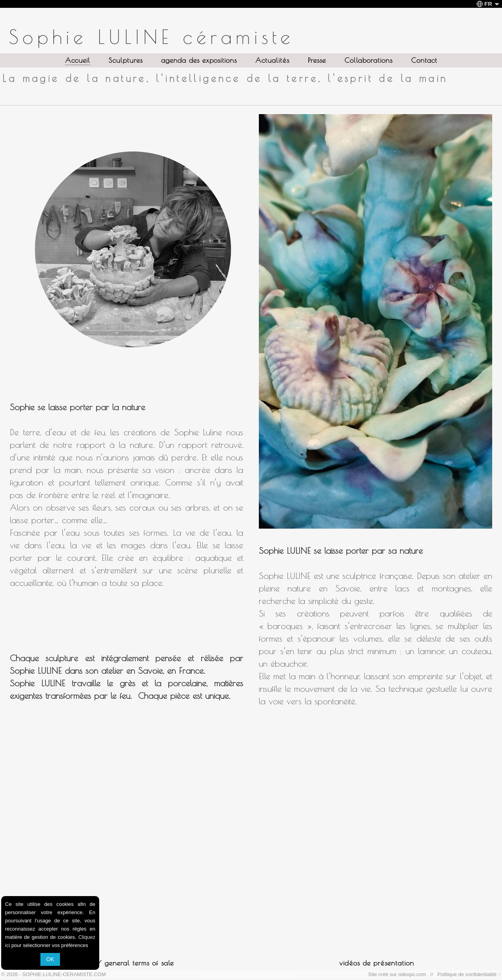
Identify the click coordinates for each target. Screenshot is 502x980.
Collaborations (368, 60)
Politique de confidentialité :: (468, 974)
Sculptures (126, 60)
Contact (424, 60)
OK (50, 959)
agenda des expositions (199, 60)
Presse (317, 60)
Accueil (78, 60)
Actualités (272, 60)
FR (488, 4)
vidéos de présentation (377, 963)
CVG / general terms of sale (126, 963)
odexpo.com (413, 974)
